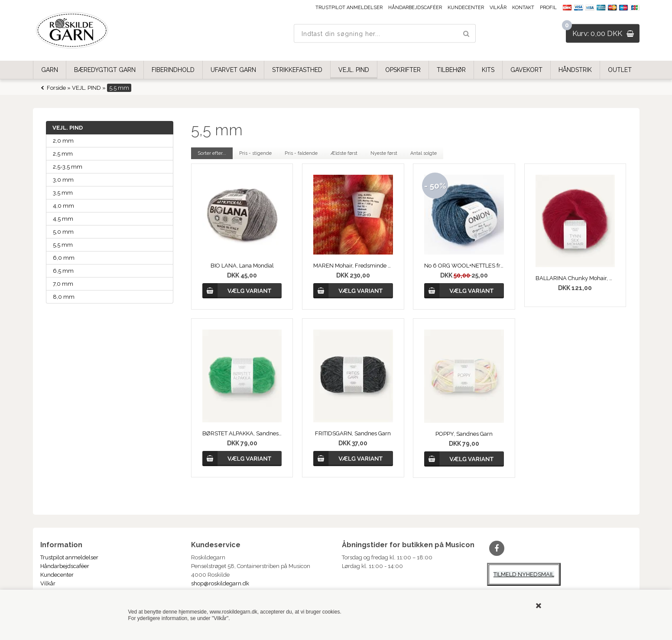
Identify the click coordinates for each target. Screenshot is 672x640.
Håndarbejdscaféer (415, 8)
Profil (548, 8)
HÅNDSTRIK (575, 70)
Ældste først (344, 153)
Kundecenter (466, 8)
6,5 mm (63, 271)
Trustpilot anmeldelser (349, 8)
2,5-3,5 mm (68, 167)
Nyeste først (384, 153)
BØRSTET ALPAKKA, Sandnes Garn (242, 433)
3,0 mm (63, 180)
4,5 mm (63, 219)
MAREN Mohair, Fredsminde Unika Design (353, 266)
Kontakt (523, 8)
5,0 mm (63, 232)
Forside (56, 88)
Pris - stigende (255, 153)
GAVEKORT (526, 70)
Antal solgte (424, 153)
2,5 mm (63, 154)
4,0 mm (63, 206)
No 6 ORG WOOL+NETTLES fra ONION (464, 266)
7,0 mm (63, 284)
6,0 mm (64, 258)
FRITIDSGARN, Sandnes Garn (353, 433)
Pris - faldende (301, 153)
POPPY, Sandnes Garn (464, 434)
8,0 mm (64, 297)
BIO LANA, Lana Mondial (242, 266)
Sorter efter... (212, 153)
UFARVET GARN (233, 70)
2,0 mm (63, 141)
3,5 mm (63, 193)
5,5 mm (63, 245)
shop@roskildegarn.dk (220, 583)
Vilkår (498, 8)
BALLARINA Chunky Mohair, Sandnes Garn (575, 278)
